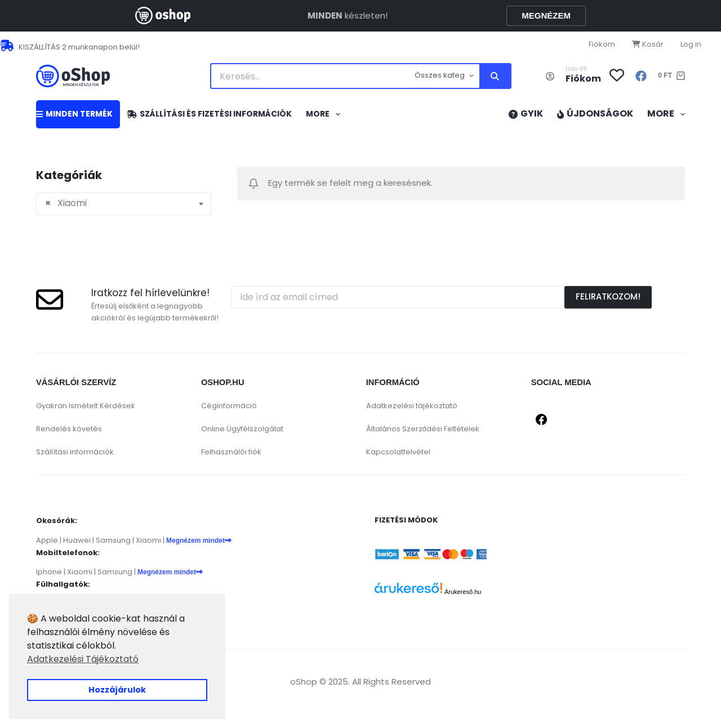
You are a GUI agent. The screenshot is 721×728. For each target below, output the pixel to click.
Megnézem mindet (199, 541)
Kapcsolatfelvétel (398, 452)
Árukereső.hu (463, 592)
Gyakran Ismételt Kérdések (86, 406)
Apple (47, 540)
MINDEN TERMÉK (74, 114)
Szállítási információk (75, 452)
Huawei (77, 540)
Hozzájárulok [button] (117, 690)
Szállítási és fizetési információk (209, 114)
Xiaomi (148, 540)
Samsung (113, 540)
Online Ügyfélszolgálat (242, 429)
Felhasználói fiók (231, 452)
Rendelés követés (69, 429)
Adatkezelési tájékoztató (412, 406)
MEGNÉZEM (546, 15)
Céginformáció (229, 406)
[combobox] (124, 204)
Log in (691, 44)
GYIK (526, 113)
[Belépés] (550, 76)
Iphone (49, 572)
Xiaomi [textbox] (66, 203)
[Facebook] (641, 76)
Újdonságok (595, 113)
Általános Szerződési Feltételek (423, 429)
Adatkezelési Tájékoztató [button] (83, 659)
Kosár (648, 44)
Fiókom (602, 44)
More (325, 114)
